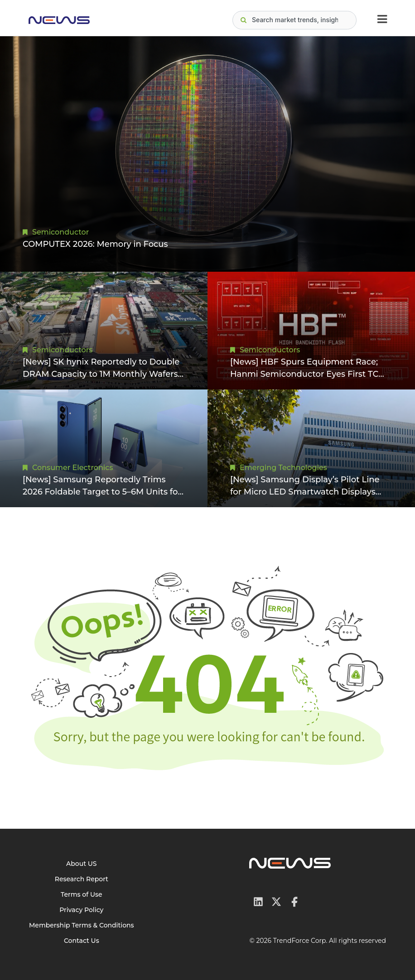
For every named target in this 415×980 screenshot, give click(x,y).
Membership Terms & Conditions (82, 925)
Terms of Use (82, 894)
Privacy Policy (81, 910)
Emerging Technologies (283, 468)
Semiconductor (60, 232)
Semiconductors (62, 350)
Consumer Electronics (72, 468)
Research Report (82, 879)
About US (82, 864)
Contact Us (82, 941)
